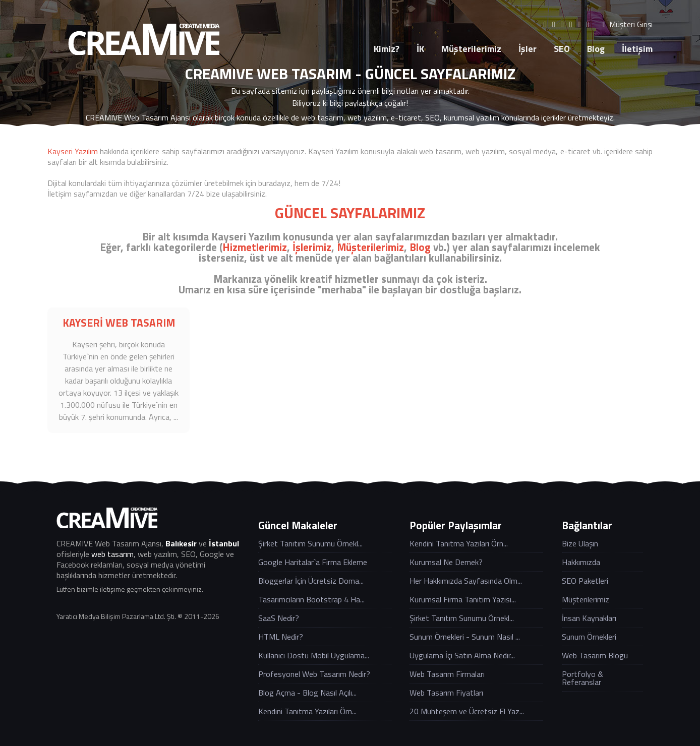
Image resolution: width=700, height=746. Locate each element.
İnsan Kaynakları (589, 618)
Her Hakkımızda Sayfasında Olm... (466, 581)
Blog (596, 49)
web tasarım (112, 554)
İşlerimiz (312, 247)
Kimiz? (387, 49)
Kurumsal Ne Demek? (446, 562)
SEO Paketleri (585, 581)
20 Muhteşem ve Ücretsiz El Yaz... (467, 711)
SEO (562, 49)
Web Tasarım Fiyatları (446, 693)
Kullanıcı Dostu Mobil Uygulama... (314, 655)
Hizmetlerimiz (255, 247)
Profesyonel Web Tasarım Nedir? (314, 674)
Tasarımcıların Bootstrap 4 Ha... (311, 599)
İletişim (637, 49)
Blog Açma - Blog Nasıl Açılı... (307, 693)
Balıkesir (181, 543)
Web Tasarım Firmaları (447, 674)
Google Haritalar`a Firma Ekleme (313, 562)
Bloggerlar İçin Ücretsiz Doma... (311, 581)
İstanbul (224, 543)
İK (420, 49)
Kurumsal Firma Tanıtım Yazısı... (463, 599)
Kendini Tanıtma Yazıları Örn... (307, 711)
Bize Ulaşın (580, 543)
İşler (528, 49)
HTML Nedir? (281, 637)
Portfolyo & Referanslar (582, 678)
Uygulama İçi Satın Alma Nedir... (462, 655)
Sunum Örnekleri (589, 637)
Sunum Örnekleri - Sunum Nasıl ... (465, 637)
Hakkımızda (581, 562)
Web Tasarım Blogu (595, 655)
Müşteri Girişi (628, 24)
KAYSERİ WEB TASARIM (119, 323)
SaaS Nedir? (279, 618)
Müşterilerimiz (471, 49)
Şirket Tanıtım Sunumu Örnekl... (310, 543)
